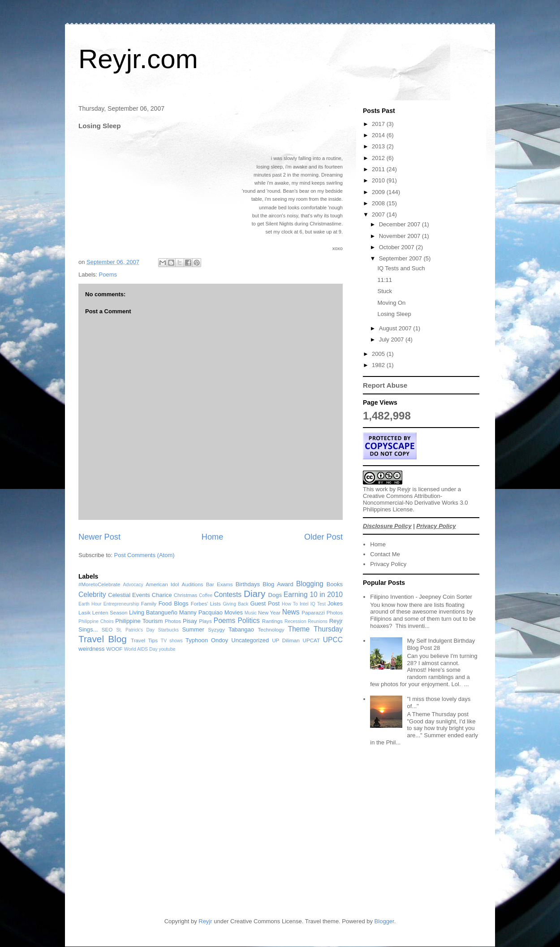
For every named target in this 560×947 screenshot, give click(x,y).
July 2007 (392, 339)
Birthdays (248, 584)
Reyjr (404, 489)
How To (290, 604)
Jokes (335, 603)
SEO (107, 629)
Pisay (190, 621)
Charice (162, 595)
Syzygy (216, 629)
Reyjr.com (138, 59)
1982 (379, 365)
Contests (228, 595)
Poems (108, 275)
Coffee (206, 595)
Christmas (186, 595)
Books (335, 584)
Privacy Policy (436, 526)
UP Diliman (286, 640)
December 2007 (401, 224)
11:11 (385, 280)
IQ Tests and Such (401, 268)
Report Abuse (385, 385)
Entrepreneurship (121, 604)
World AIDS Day (141, 649)
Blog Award (278, 584)
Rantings (272, 621)
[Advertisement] (380, 842)
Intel (304, 604)
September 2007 (401, 258)
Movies (234, 612)
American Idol (162, 584)
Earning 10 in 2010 (313, 595)
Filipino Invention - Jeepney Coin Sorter (421, 597)
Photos (173, 621)
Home (213, 537)
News (291, 612)
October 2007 (397, 247)
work (381, 489)
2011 (379, 169)
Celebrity (92, 595)
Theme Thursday (315, 629)
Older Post (323, 537)
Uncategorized (250, 640)
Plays (205, 621)
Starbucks (168, 630)
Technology (271, 629)
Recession (295, 621)
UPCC (333, 640)
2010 (379, 180)
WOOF (114, 649)
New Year (269, 612)
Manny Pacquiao (201, 612)
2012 (379, 158)
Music (251, 613)
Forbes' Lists (206, 603)
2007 (379, 214)
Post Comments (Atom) (144, 555)
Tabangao (241, 629)
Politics (248, 621)
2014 (379, 135)
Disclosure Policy (387, 526)
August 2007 (396, 328)
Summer (193, 629)
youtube (167, 649)
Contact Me (385, 554)
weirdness (92, 649)
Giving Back (235, 604)
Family (149, 603)
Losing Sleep (394, 314)
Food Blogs (174, 603)
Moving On (391, 303)
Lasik (84, 612)
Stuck (385, 291)
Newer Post (99, 537)
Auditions (193, 584)
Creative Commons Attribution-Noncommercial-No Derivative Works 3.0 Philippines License (416, 503)
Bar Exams (220, 584)
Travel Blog (103, 639)
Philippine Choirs (96, 621)
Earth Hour (90, 604)
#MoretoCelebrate (99, 584)
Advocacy (133, 585)
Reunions (318, 621)
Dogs (275, 595)
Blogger (384, 921)
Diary (255, 594)
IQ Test (318, 604)
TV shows (172, 641)
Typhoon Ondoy (207, 640)
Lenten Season (110, 612)
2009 (379, 192)
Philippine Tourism (139, 621)
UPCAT (311, 640)
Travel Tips (144, 640)
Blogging (310, 584)
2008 (379, 203)
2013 (379, 146)
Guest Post (265, 603)
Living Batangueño (153, 612)
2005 (379, 354)
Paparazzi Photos (322, 612)
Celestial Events (129, 595)
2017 (379, 124)
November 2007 (401, 236)
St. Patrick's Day (136, 630)
